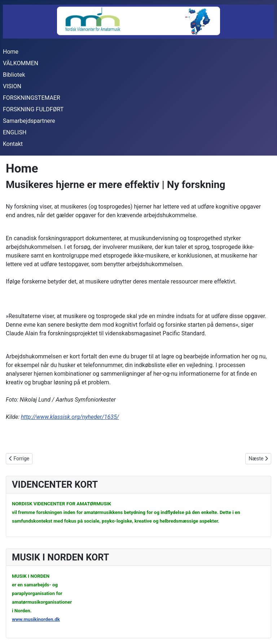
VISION (12, 86)
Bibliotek (14, 75)
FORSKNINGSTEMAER (32, 98)
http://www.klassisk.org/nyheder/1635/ (70, 417)
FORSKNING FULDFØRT (33, 109)
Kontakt (13, 144)
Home (11, 52)
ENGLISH (15, 132)
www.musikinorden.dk (36, 619)
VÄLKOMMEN (21, 63)
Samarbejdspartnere (29, 121)
